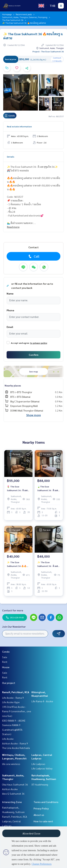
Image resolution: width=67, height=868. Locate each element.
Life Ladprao (38, 764)
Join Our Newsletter (14, 627)
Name (10, 293)
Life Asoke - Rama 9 (13, 698)
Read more (13, 227)
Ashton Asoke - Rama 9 (15, 743)
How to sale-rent (43, 821)
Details (11, 157)
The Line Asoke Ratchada (16, 748)
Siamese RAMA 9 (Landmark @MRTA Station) (12, 729)
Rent (5, 662)
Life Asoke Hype (11, 702)
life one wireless (11, 764)
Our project (9, 683)
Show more (33, 415)
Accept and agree (20, 343)
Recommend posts (24, 14)
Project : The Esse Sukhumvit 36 (48, 51)
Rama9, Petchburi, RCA (16, 692)
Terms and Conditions (46, 802)
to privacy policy (39, 343)
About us (39, 815)
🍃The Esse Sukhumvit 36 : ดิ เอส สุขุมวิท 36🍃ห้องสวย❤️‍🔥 (49, 488)
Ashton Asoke (10, 789)
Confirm (34, 355)
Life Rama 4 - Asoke (42, 701)
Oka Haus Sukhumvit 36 (15, 784)
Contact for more (13, 610)
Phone (10, 310)
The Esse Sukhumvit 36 (13, 20)
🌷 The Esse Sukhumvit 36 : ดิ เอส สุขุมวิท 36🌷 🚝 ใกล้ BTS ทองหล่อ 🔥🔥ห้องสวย (18, 488)
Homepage (7, 14)
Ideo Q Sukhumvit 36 (13, 794)
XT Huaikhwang (40, 784)
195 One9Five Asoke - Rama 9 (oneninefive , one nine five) (17, 711)
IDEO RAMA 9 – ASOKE (14, 720)
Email (10, 327)
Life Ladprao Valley (42, 768)
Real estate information (19, 126)
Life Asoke (8, 739)
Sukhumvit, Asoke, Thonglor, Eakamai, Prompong (25, 17)
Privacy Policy (41, 808)
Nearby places (13, 385)
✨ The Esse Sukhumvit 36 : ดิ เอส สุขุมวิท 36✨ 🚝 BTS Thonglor (48, 564)
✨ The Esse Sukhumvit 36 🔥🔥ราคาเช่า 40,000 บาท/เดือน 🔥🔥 (17, 564)
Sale (5, 657)
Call (33, 256)
